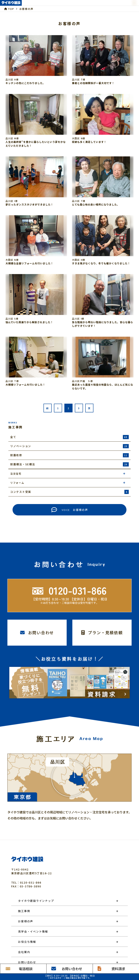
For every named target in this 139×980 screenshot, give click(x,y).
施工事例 (24, 911)
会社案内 (24, 952)
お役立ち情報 (27, 942)
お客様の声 (26, 921)
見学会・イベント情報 (33, 931)
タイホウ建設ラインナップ (36, 901)
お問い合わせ (27, 962)
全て (69, 437)
